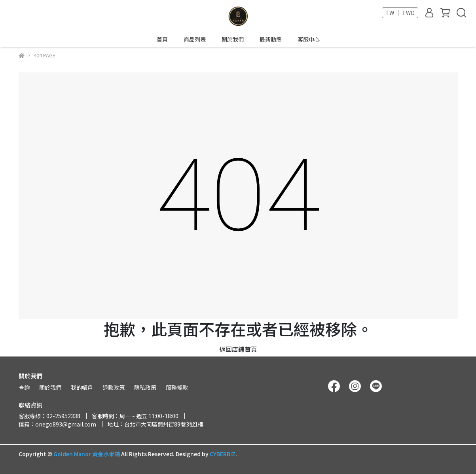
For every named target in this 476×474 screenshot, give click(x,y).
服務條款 (177, 387)
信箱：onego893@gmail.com (57, 424)
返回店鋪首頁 (238, 349)
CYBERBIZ (223, 454)
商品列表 (195, 39)
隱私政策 (145, 387)
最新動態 (271, 39)
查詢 (24, 387)
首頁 (162, 39)
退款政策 (114, 387)
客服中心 (309, 39)
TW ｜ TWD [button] (400, 13)
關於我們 (233, 39)
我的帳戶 (82, 387)
